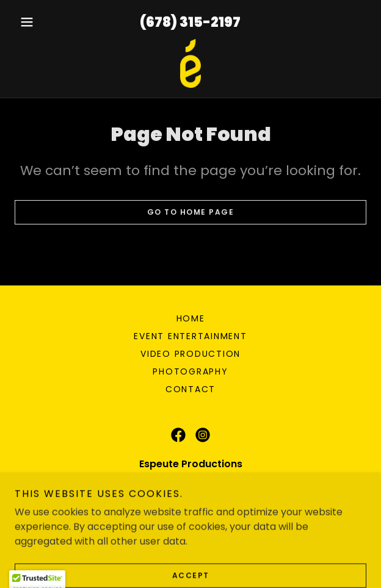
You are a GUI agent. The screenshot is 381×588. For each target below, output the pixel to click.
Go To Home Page (191, 212)
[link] (191, 63)
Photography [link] (190, 371)
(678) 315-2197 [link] (190, 22)
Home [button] (191, 318)
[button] (41, 22)
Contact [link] (191, 389)
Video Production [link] (191, 354)
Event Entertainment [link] (190, 336)
